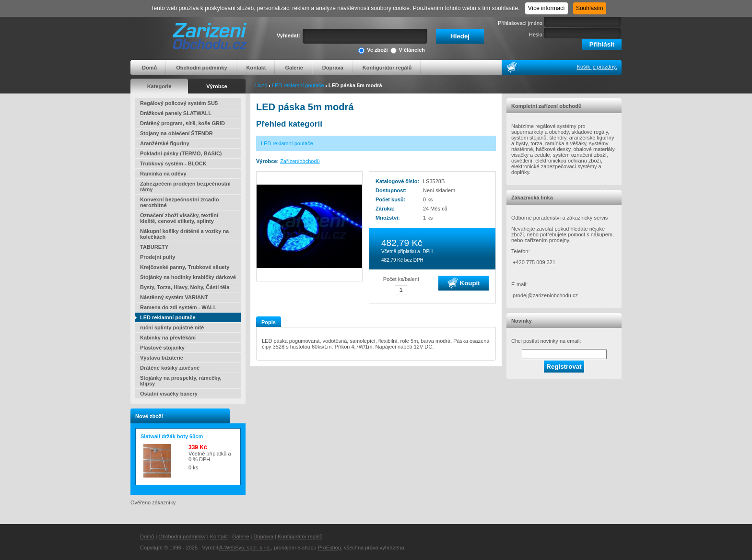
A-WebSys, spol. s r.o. (245, 548)
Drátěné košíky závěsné (170, 368)
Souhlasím (590, 8)
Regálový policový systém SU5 (179, 103)
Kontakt (256, 68)
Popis (269, 322)
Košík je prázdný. (597, 67)
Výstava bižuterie (162, 358)
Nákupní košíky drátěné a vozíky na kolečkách (184, 234)
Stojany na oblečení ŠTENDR (176, 133)
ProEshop (329, 548)
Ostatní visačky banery (169, 394)
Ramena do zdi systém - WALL (178, 307)
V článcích (408, 51)
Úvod (261, 85)
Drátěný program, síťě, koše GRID (182, 123)
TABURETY (154, 247)
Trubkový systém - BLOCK (173, 163)
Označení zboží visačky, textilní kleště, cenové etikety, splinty (179, 218)
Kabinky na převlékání (168, 338)
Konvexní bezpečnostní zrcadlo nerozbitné (179, 202)
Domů (149, 68)
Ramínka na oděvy (163, 174)
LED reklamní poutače (298, 85)
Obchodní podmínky (201, 68)
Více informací (546, 8)
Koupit (464, 283)
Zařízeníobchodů (300, 161)
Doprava (333, 68)
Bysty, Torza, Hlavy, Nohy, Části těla (185, 287)
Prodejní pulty (158, 257)
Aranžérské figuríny (165, 143)
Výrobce (217, 86)
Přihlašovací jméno (520, 23)
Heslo (536, 35)
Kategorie (159, 86)
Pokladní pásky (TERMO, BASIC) (181, 153)
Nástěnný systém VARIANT (174, 297)
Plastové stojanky (162, 348)
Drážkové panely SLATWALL (176, 113)
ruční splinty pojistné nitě (172, 327)
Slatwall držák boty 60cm (172, 436)
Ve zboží (373, 51)
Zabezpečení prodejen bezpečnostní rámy (185, 187)
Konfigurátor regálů (387, 68)
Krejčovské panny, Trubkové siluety (185, 267)
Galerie (294, 68)
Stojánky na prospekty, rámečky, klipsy (181, 381)
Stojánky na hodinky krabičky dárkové (188, 277)
